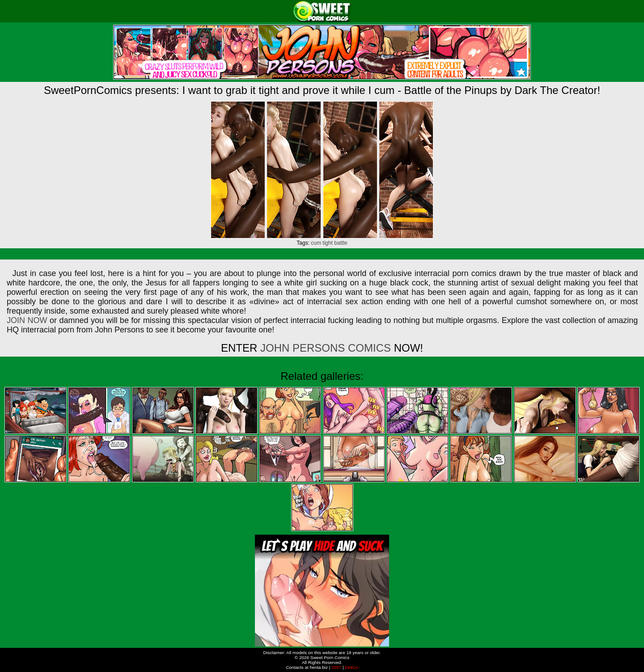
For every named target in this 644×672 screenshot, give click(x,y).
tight (328, 243)
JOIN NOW (27, 320)
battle (341, 243)
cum (316, 243)
